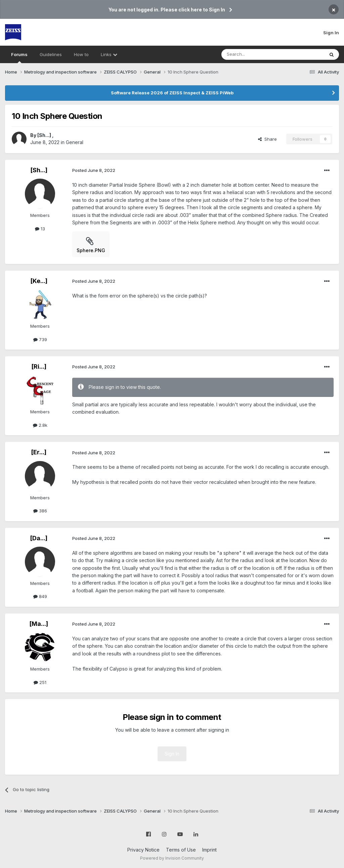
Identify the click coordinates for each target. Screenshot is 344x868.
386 (40, 511)
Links (109, 54)
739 (40, 339)
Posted (94, 170)
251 (40, 682)
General (75, 142)
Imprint (209, 850)
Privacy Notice (143, 850)
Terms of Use (181, 850)
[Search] (256, 54)
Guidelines (51, 54)
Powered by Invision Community (172, 858)
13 (40, 229)
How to (81, 54)
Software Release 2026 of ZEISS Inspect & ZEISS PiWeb (172, 93)
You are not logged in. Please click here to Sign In (167, 10)
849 (40, 596)
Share (267, 139)
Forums (19, 57)
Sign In (331, 33)
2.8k (40, 425)
